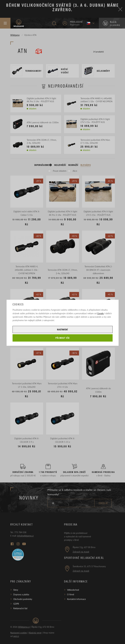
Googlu (101, 313)
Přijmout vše (63, 338)
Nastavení (63, 329)
